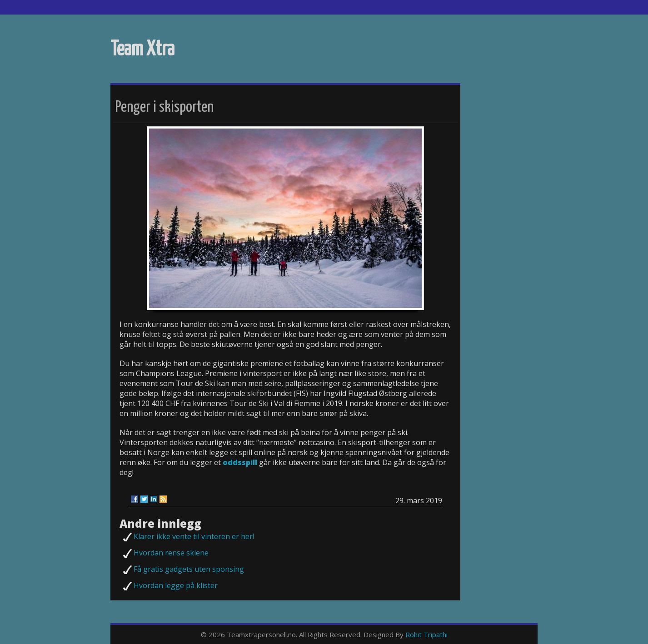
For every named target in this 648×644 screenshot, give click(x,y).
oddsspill (240, 462)
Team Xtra (142, 50)
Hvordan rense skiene (171, 553)
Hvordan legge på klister (176, 585)
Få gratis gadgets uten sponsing (189, 569)
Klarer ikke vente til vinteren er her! (194, 536)
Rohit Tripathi (426, 634)
